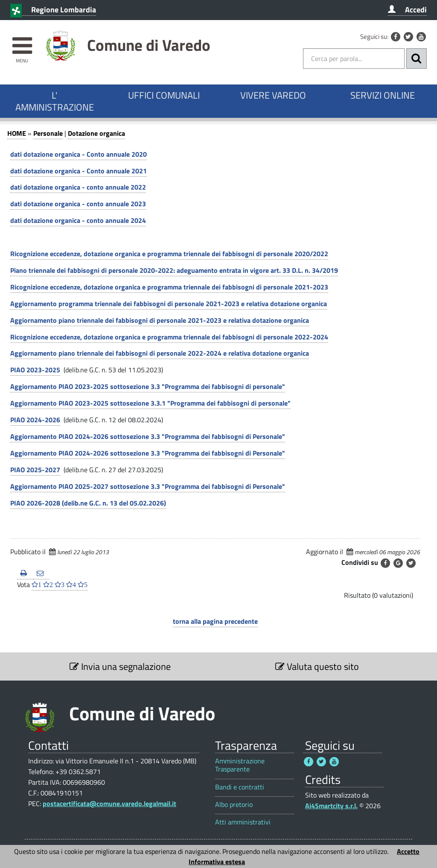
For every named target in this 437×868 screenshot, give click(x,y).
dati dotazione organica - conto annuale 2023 (78, 204)
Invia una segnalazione (120, 666)
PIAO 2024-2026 (35, 420)
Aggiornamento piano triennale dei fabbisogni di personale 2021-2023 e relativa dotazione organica (160, 320)
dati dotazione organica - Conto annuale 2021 (79, 171)
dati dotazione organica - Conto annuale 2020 (79, 154)
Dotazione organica (96, 133)
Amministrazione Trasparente (240, 765)
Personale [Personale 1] (48, 133)
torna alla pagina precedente (215, 621)
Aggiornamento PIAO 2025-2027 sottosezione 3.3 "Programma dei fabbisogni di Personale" (148, 486)
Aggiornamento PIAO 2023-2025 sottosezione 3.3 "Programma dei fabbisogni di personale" (148, 386)
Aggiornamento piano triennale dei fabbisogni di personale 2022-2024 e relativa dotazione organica (160, 353)
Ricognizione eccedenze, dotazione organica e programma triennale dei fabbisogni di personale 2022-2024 (169, 337)
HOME (17, 133)
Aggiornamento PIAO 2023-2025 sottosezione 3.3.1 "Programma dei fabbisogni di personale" (150, 403)
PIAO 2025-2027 (35, 470)
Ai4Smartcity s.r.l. (331, 806)
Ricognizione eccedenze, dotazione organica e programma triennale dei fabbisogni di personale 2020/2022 (169, 254)
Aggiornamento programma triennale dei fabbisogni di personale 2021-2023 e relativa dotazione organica (169, 304)
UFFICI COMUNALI (164, 95)
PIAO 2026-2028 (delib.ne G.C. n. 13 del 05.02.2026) (88, 503)
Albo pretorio (234, 805)
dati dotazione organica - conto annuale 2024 (78, 220)
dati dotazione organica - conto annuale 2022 (78, 187)
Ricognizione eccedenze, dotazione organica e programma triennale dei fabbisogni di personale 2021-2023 (169, 287)
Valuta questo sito (317, 666)
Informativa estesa (217, 862)
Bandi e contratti (240, 787)
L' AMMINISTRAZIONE (55, 101)
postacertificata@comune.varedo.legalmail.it (109, 804)
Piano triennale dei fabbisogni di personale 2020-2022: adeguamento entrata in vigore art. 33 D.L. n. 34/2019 (174, 270)
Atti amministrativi (243, 822)
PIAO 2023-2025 (35, 370)
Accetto (408, 851)
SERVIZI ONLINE (383, 95)
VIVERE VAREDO (273, 95)
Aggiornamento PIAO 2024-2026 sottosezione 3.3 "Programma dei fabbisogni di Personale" (148, 436)
